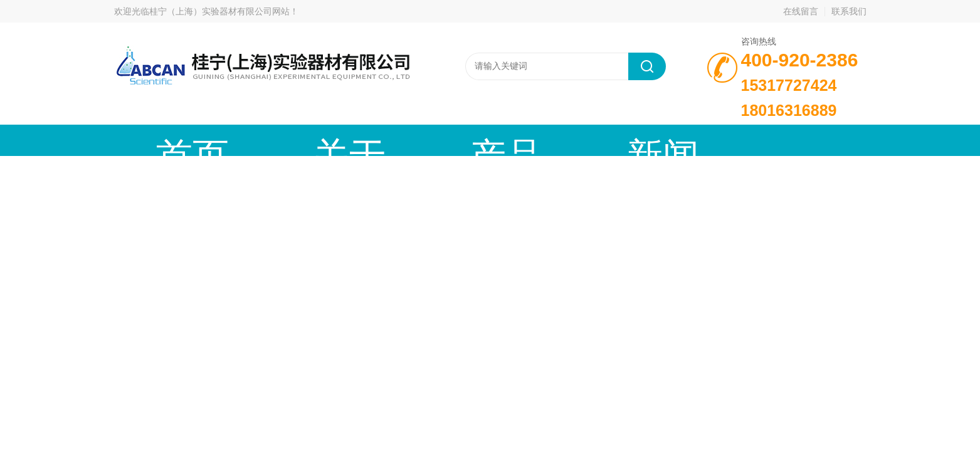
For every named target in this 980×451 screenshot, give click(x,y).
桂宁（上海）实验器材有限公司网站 (219, 11)
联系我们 (849, 11)
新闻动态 (443, 140)
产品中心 (349, 140)
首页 (161, 140)
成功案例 (631, 140)
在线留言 (801, 11)
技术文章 (537, 140)
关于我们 (255, 140)
